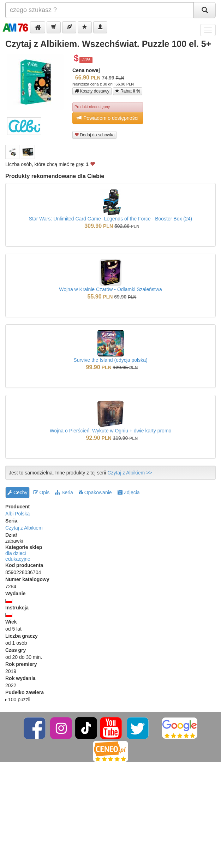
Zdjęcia (129, 492)
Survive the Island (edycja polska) (110, 360)
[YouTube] (111, 728)
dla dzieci (16, 553)
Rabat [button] (128, 91)
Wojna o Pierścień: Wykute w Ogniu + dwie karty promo (111, 431)
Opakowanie (95, 492)
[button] (38, 27)
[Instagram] (62, 728)
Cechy (17, 492)
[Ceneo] (110, 751)
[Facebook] (35, 728)
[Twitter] (138, 728)
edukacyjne (18, 559)
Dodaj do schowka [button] (94, 135)
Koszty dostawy (92, 91)
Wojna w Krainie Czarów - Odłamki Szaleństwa (110, 289)
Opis (41, 492)
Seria (64, 492)
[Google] (180, 728)
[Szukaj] (205, 10)
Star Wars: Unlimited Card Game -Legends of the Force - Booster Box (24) (110, 219)
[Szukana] (100, 10)
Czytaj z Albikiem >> (130, 473)
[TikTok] (86, 728)
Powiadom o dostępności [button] (108, 118)
